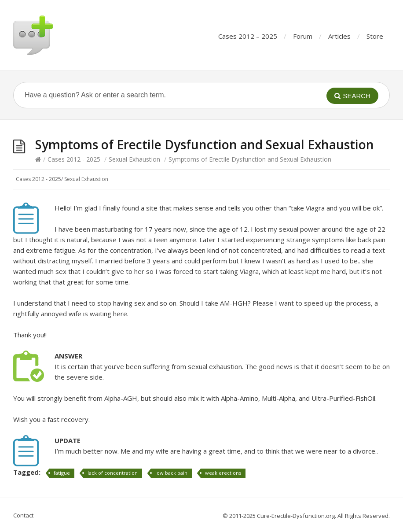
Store (375, 36)
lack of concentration (113, 473)
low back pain (171, 473)
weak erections (223, 473)
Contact (23, 515)
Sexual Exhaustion (134, 159)
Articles (339, 36)
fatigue (62, 473)
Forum (303, 36)
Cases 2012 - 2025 (74, 159)
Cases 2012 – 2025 (248, 36)
